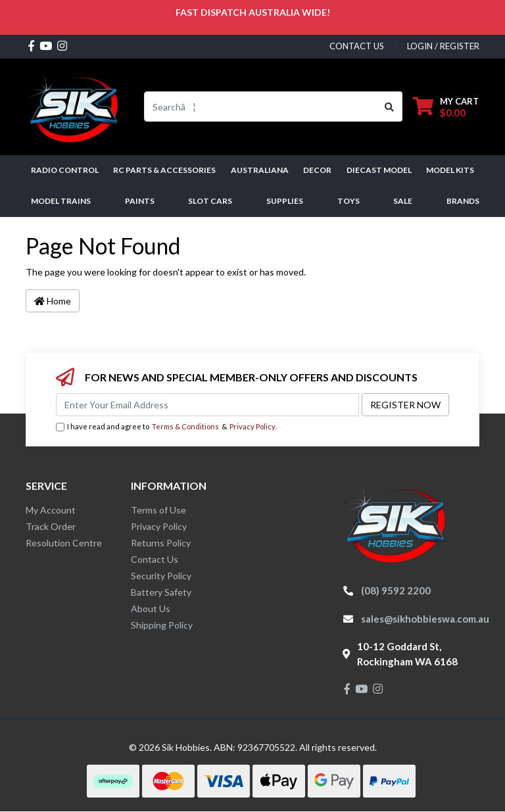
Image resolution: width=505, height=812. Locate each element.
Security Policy (161, 576)
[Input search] (261, 107)
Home (53, 301)
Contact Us (155, 559)
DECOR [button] (317, 170)
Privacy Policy (252, 426)
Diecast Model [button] (379, 170)
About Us (151, 609)
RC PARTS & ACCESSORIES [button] (164, 170)
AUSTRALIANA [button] (260, 170)
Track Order (51, 526)
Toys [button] (349, 201)
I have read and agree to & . (166, 427)
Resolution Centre (64, 543)
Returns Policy (161, 543)
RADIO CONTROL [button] (65, 170)
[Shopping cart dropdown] (446, 107)
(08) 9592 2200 (396, 590)
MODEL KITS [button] (450, 170)
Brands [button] (463, 201)
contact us (357, 46)
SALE (403, 201)
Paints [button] (140, 201)
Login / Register (443, 46)
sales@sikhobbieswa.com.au (425, 619)
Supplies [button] (285, 201)
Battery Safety (161, 592)
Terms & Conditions (185, 426)
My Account (51, 510)
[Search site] (390, 107)
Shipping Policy (162, 625)
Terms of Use (158, 510)
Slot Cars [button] (210, 201)
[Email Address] (207, 405)
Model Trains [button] (61, 201)
